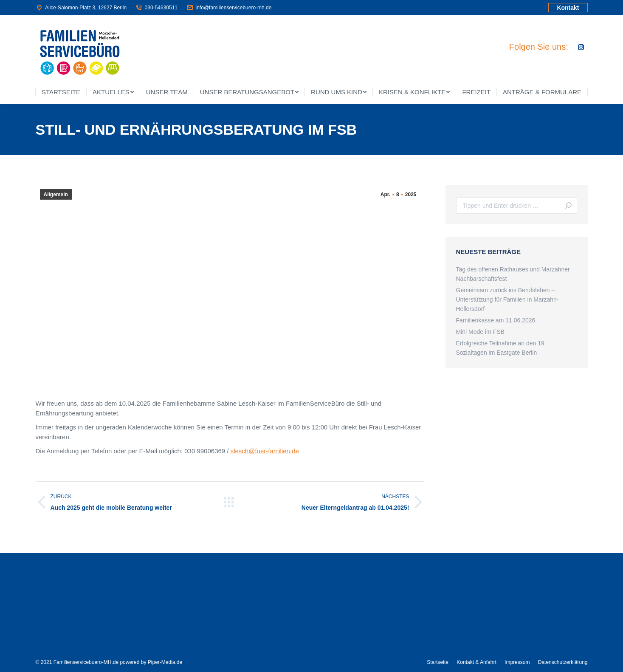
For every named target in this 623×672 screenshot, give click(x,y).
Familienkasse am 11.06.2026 (496, 320)
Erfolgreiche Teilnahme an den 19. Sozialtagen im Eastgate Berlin (501, 348)
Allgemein (56, 195)
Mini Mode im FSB (480, 332)
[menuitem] (61, 92)
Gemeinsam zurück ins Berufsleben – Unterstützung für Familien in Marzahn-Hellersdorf (507, 299)
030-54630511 (156, 8)
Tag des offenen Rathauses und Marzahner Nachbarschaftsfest (513, 274)
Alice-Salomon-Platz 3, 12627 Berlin (81, 8)
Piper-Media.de (165, 662)
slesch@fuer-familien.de (265, 451)
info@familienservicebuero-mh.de (229, 8)
